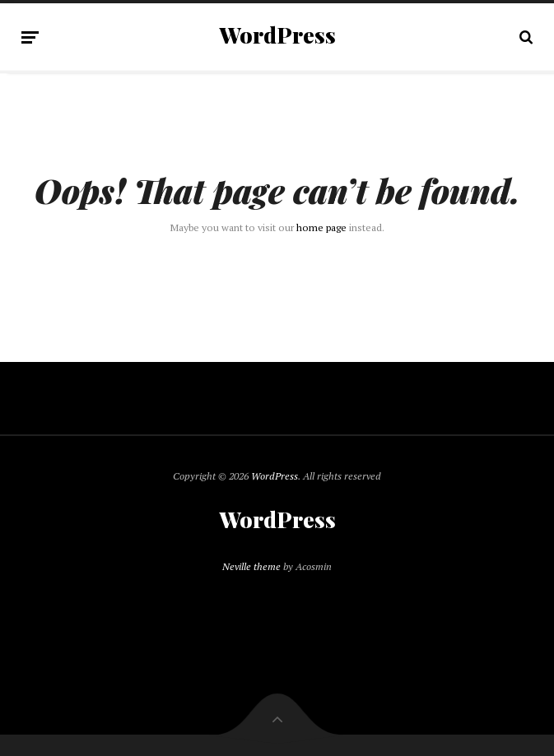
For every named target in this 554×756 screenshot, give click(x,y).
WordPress (277, 35)
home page (321, 227)
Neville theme (251, 566)
